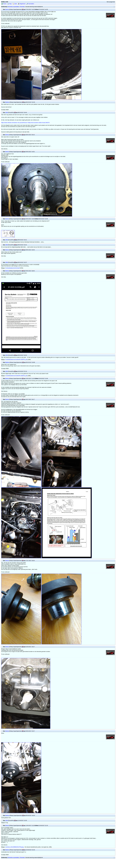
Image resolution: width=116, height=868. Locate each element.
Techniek (22, 7)
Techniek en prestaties (13, 7)
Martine (7, 102)
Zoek (15, 4)
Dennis (7, 9)
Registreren (22, 4)
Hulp (9, 4)
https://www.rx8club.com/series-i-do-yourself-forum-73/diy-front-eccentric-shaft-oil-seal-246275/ (25, 123)
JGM (6, 112)
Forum (4, 4)
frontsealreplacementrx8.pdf (12, 268)
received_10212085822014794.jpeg (14, 847)
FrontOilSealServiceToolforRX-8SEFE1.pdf (16, 359)
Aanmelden (30, 4)
